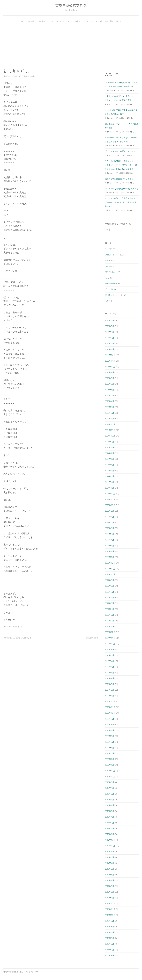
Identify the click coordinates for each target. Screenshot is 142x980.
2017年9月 (109, 851)
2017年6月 (109, 869)
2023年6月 (109, 528)
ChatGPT (109, 249)
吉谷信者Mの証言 (92, 638)
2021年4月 (109, 678)
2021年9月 (109, 649)
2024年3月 (109, 476)
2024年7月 (109, 453)
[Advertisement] (71, 43)
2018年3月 (109, 823)
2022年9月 (109, 580)
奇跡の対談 (109, 21)
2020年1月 (109, 765)
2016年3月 (109, 950)
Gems (107, 266)
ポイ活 (119, 21)
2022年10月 (110, 574)
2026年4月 (109, 332)
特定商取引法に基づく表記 (13, 972)
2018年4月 (109, 817)
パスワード (89, 21)
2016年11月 (110, 909)
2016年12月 (110, 903)
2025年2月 (109, 413)
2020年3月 (109, 753)
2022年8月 (109, 586)
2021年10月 (110, 644)
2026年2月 (109, 343)
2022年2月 (109, 620)
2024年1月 (109, 488)
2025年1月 (109, 418)
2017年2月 (109, 892)
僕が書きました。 (19, 627)
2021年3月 (109, 684)
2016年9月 (109, 921)
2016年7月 (109, 932)
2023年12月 (110, 493)
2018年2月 (109, 828)
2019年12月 (110, 771)
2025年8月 (109, 378)
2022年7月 (109, 592)
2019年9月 (109, 782)
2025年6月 (109, 390)
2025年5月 (109, 395)
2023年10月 (110, 505)
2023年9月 (109, 511)
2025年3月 (109, 407)
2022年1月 (109, 626)
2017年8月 (109, 857)
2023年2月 (109, 551)
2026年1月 (109, 349)
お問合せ (79, 21)
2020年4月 (109, 748)
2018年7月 (109, 805)
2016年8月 (109, 926)
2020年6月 (109, 736)
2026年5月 (109, 326)
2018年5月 (109, 811)
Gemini (108, 260)
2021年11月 (110, 638)
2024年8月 (109, 447)
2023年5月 (109, 534)
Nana (107, 278)
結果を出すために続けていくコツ (119, 179)
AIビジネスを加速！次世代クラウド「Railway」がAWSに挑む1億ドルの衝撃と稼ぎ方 (121, 202)
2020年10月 (110, 713)
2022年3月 (109, 615)
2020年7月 (109, 730)
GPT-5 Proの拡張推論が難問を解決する (121, 189)
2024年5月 (109, 465)
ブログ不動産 (110, 289)
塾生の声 (99, 21)
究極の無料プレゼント (45, 21)
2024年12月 (110, 424)
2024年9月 (109, 442)
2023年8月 (109, 517)
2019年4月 (109, 788)
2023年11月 (110, 499)
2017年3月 (109, 886)
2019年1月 (109, 799)
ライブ (70, 21)
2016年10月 (110, 915)
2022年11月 (110, 569)
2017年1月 (109, 898)
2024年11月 (110, 430)
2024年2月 (109, 482)
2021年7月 (109, 661)
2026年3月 (109, 338)
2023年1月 (109, 557)
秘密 (107, 301)
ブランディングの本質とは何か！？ (120, 151)
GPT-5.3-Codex (111, 272)
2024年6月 (109, 459)
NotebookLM (110, 284)
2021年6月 (109, 667)
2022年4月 (109, 609)
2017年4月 (109, 880)
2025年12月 (110, 355)
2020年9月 (109, 719)
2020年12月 (110, 701)
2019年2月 (109, 794)
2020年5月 (109, 742)
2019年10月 (110, 776)
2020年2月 (109, 759)
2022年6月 (109, 597)
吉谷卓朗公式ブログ (71, 5)
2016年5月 (109, 944)
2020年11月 (110, 707)
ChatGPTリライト (112, 255)
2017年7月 (109, 863)
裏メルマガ (61, 21)
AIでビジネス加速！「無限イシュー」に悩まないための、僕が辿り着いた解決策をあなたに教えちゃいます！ (121, 165)
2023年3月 (109, 546)
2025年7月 (109, 384)
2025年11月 (110, 361)
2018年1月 (109, 834)
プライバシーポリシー (34, 972)
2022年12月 (110, 563)
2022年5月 (109, 603)
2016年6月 (109, 938)
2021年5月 (109, 673)
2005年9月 (109, 955)
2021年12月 (110, 632)
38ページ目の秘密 (28, 21)
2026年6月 (109, 320)
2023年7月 (109, 522)
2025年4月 (109, 401)
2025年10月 (110, 367)
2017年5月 (109, 875)
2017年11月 (110, 846)
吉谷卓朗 (31, 76)
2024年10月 (110, 436)
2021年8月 (109, 655)
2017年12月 (110, 840)
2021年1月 (109, 696)
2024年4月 (109, 470)
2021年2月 (109, 690)
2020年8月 (109, 724)
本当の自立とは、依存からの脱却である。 (18, 638)
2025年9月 (109, 372)
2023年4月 (109, 540)
